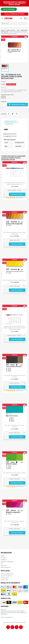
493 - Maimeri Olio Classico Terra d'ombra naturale (14, 376)
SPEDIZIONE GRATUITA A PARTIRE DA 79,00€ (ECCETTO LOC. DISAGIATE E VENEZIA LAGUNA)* (14, 3)
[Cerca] (14, 23)
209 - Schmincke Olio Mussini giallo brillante (14, 280)
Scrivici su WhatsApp (9, 9)
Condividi (9, 114)
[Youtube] (21, 627)
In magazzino (7, 136)
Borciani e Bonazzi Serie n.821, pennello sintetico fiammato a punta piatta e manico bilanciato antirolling (15, 328)
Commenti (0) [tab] (9, 124)
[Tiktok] (17, 627)
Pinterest (17, 114)
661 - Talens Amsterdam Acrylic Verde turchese (14, 426)
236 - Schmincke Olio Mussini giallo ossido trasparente (15, 233)
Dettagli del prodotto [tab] (11, 121)
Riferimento (7, 134)
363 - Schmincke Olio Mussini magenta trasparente (14, 522)
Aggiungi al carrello (17, 105)
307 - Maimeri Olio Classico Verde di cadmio (15, 473)
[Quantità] (3, 105)
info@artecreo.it (9, 617)
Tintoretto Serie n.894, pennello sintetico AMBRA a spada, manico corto (14, 183)
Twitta (13, 114)
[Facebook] (8, 627)
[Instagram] (12, 627)
